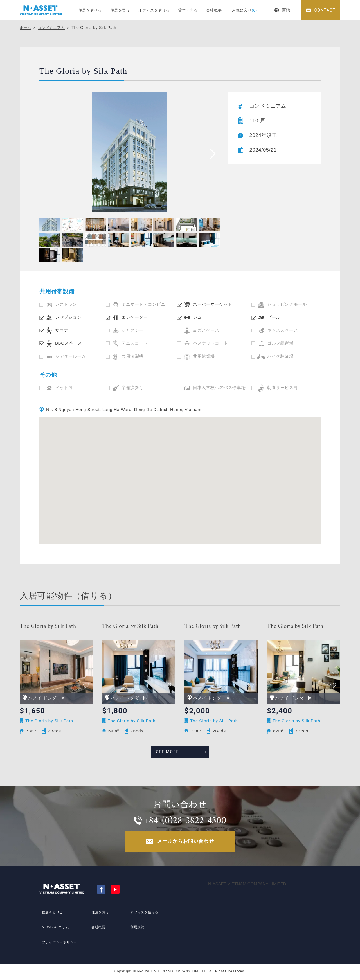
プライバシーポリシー (60, 939)
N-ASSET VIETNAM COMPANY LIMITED (247, 885)
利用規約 (136, 929)
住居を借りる (90, 10)
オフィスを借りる (154, 10)
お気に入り (245, 10)
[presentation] (211, 154)
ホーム (26, 28)
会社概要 (214, 10)
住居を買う (120, 10)
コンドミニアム (53, 28)
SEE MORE (174, 750)
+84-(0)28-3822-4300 (185, 819)
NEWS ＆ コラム (55, 929)
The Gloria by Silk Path (48, 626)
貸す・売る (188, 10)
